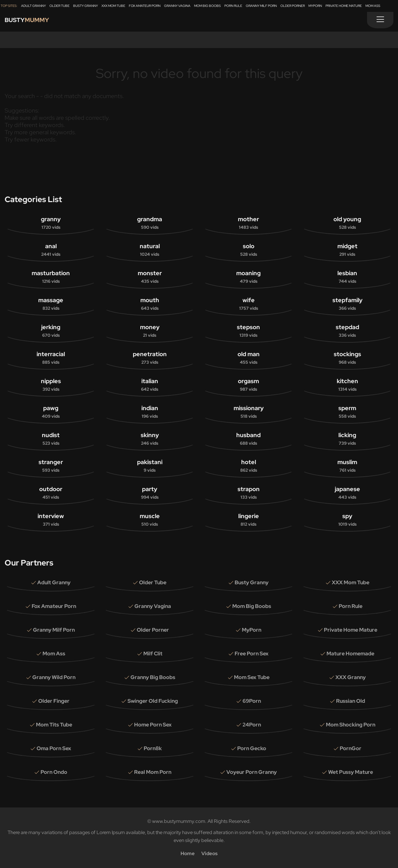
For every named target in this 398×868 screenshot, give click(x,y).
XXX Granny (351, 677)
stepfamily (347, 304)
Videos (209, 854)
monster (150, 277)
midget (347, 250)
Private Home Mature (344, 6)
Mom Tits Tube (54, 725)
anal (51, 250)
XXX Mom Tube (113, 6)
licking (347, 439)
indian (150, 412)
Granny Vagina (177, 6)
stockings (347, 358)
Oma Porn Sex (54, 748)
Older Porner (293, 6)
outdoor (51, 493)
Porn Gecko (252, 748)
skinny (150, 439)
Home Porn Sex (153, 725)
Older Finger (54, 701)
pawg (51, 412)
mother (248, 223)
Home (188, 854)
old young (347, 223)
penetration (150, 358)
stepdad (347, 331)
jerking (51, 331)
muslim (347, 466)
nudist (51, 439)
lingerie (248, 520)
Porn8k (153, 748)
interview (51, 520)
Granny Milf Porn (261, 6)
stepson (248, 331)
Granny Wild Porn (54, 677)
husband (248, 439)
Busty (32, 22)
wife (248, 304)
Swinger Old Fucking (153, 701)
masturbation (51, 277)
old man (248, 358)
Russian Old (351, 701)
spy (347, 520)
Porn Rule (233, 6)
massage (51, 304)
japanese (347, 493)
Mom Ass (373, 6)
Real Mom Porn (153, 772)
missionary (248, 412)
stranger (51, 466)
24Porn (252, 725)
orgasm (248, 385)
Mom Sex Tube (252, 677)
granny (51, 223)
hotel (248, 466)
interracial (51, 358)
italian (150, 385)
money (150, 331)
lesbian (347, 277)
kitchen (347, 385)
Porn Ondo (54, 772)
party (150, 493)
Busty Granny (85, 6)
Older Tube (59, 6)
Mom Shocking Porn (351, 725)
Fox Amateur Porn (145, 6)
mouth (150, 304)
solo (248, 250)
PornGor (351, 748)
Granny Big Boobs (153, 677)
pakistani (150, 466)
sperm (347, 412)
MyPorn (315, 6)
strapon (248, 493)
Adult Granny (33, 6)
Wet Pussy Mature (351, 772)
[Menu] (380, 20)
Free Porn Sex (252, 654)
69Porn (252, 701)
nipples (51, 385)
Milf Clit (153, 654)
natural (150, 250)
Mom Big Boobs (207, 6)
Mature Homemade (350, 654)
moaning (248, 277)
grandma (150, 223)
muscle (150, 520)
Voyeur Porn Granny (252, 772)
